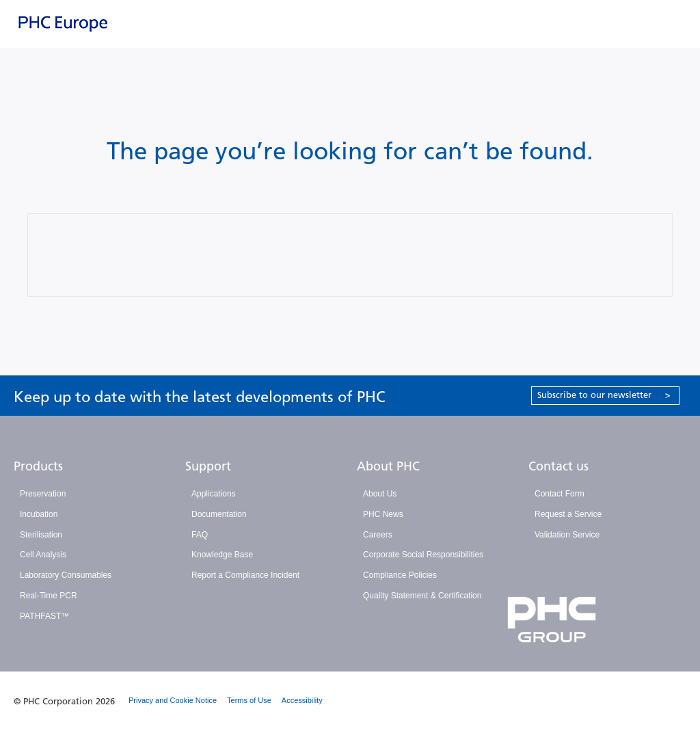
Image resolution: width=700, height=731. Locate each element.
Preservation (43, 494)
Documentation (219, 514)
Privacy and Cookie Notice (173, 700)
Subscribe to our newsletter (604, 395)
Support (208, 466)
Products (38, 466)
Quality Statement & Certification (422, 596)
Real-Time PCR (49, 596)
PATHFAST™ (44, 616)
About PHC (388, 466)
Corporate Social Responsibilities (423, 555)
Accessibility (302, 700)
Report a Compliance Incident (245, 575)
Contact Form (560, 494)
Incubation (39, 514)
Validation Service (567, 535)
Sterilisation (41, 535)
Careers (378, 535)
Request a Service (568, 514)
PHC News (383, 514)
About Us (380, 494)
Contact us (558, 466)
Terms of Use (249, 700)
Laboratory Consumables (66, 575)
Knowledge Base (222, 555)
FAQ (200, 535)
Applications (214, 494)
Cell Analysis (43, 555)
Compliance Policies (400, 575)
